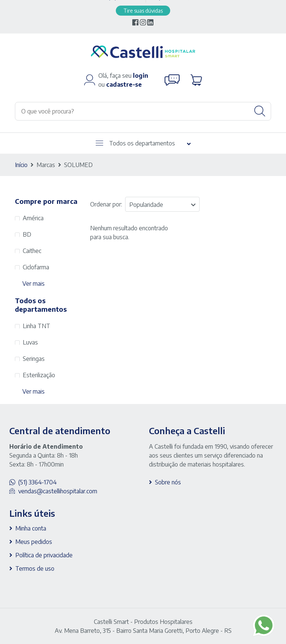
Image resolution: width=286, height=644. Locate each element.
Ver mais (34, 283)
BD (27, 234)
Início (21, 165)
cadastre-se (124, 84)
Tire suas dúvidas (143, 11)
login (141, 76)
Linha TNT (36, 326)
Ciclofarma (36, 267)
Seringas (34, 359)
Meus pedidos (34, 542)
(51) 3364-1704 (37, 482)
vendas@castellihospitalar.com (58, 491)
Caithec (32, 251)
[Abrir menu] (99, 143)
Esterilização (39, 375)
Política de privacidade (44, 555)
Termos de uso (35, 568)
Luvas (30, 342)
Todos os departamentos (135, 143)
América (33, 218)
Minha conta (31, 528)
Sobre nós (168, 482)
